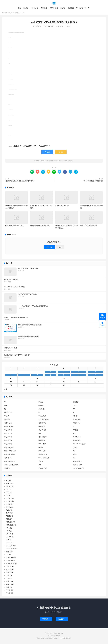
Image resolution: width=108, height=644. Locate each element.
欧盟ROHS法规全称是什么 (89, 226)
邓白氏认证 (10, 594)
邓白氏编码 (10, 591)
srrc (74, 458)
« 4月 (6, 390)
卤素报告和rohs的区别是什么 (40, 226)
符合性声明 (42, 423)
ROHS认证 (35, 8)
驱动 (40, 434)
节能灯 (41, 462)
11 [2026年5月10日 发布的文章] (95, 376)
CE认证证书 (42, 416)
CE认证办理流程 (10, 455)
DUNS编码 (9, 508)
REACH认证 (54, 8)
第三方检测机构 (44, 420)
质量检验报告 (43, 469)
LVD (74, 410)
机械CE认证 (77, 423)
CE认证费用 (8, 434)
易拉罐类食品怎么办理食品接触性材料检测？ (20, 181)
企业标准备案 (10, 561)
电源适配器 (8, 458)
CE (5, 403)
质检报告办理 (9, 427)
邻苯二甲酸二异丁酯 (79, 444)
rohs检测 (7, 469)
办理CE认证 (8, 413)
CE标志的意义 (77, 462)
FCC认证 (44, 8)
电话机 (75, 455)
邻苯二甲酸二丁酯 (10, 451)
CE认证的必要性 (10, 462)
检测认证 (17, 13)
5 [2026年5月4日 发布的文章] (11, 376)
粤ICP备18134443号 (54, 636)
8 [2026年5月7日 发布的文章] (51, 376)
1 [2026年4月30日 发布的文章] (51, 372)
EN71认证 (9, 514)
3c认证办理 (10, 484)
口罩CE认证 (10, 567)
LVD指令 (75, 430)
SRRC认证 (80, 8)
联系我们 (46, 620)
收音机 (41, 448)
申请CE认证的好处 (79, 469)
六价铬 (75, 416)
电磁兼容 (76, 403)
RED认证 (9, 541)
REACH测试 (42, 451)
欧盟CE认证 (8, 423)
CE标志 (41, 406)
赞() (47, 153)
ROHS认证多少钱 (12, 549)
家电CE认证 (10, 570)
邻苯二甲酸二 (43, 437)
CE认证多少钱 (77, 465)
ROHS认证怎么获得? (62, 206)
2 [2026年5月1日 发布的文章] (64, 372)
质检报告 (71, 8)
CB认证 (8, 490)
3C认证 (62, 8)
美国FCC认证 (43, 455)
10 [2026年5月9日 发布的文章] (79, 376)
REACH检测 (42, 444)
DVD (74, 451)
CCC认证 (9, 493)
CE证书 (7, 416)
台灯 (40, 465)
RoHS (75, 406)
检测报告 (9, 576)
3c (73, 427)
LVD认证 (9, 532)
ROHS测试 (42, 441)
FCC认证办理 (10, 523)
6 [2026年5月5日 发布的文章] (24, 376)
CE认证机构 (8, 444)
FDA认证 (9, 529)
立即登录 (49, 248)
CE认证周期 (8, 437)
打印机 (75, 448)
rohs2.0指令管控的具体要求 (14, 226)
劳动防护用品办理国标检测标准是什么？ (54, 23)
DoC (74, 434)
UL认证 (8, 555)
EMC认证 (9, 511)
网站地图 (61, 634)
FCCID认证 (10, 517)
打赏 (61, 153)
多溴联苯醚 (42, 430)
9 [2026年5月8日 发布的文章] (64, 376)
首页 (19, 8)
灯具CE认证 (10, 585)
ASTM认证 (9, 487)
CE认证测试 (77, 441)
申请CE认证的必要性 (11, 465)
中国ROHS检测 (11, 558)
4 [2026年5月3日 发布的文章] (95, 372)
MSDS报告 (9, 535)
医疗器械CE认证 (11, 564)
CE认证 (54, 3)
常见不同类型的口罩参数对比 (93, 181)
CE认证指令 (8, 441)
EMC (6, 406)
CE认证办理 (8, 430)
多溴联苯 (7, 420)
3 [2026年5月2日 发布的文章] (79, 372)
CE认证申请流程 (44, 458)
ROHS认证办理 (11, 546)
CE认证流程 (77, 420)
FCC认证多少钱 (11, 526)
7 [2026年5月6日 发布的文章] (37, 376)
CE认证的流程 (9, 448)
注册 (60, 248)
